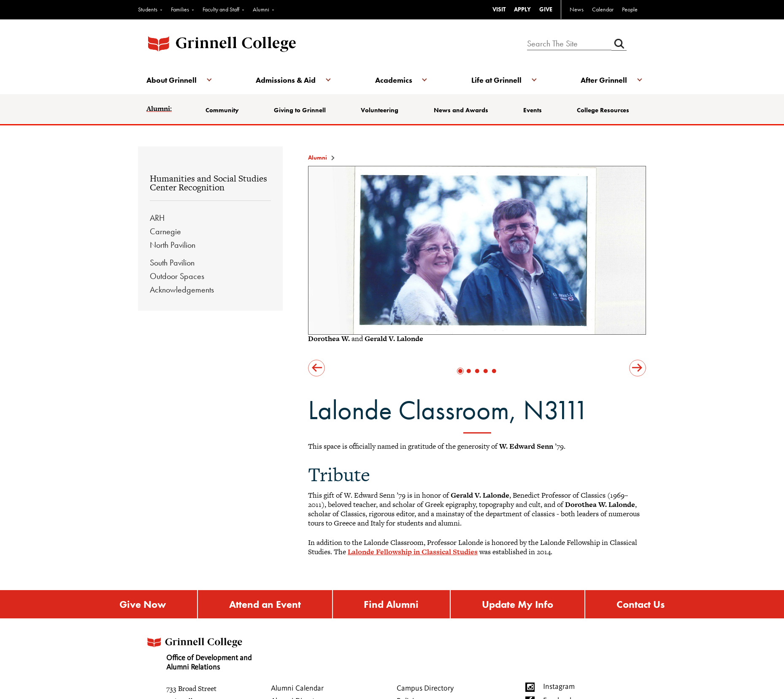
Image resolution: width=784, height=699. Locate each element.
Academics (394, 80)
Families (180, 9)
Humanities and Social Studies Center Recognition (208, 183)
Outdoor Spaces (177, 276)
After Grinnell (604, 80)
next (638, 368)
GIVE (546, 9)
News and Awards (461, 110)
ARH (157, 218)
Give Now (143, 604)
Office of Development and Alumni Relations (198, 651)
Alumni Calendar (297, 688)
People (630, 9)
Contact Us (641, 604)
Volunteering (380, 110)
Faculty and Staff (221, 9)
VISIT (499, 9)
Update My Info (518, 604)
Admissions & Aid (286, 80)
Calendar (603, 9)
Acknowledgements (182, 290)
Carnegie (165, 231)
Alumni (261, 9)
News (577, 9)
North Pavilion (173, 245)
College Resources (603, 110)
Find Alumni (391, 604)
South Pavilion (172, 263)
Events (533, 110)
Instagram (559, 687)
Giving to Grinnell (300, 110)
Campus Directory (425, 688)
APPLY (522, 9)
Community (222, 110)
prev (316, 368)
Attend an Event (265, 604)
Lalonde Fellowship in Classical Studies (413, 552)
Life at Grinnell (496, 80)
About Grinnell (172, 80)
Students (148, 9)
